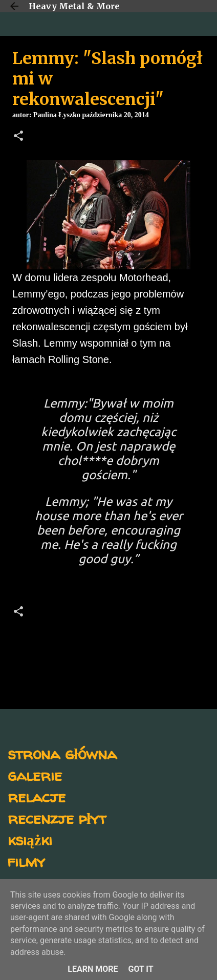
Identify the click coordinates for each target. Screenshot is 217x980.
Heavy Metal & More (74, 6)
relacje (37, 796)
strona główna (62, 753)
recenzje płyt (57, 818)
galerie (35, 775)
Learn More (93, 969)
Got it (140, 969)
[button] (18, 137)
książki (30, 839)
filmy (26, 861)
